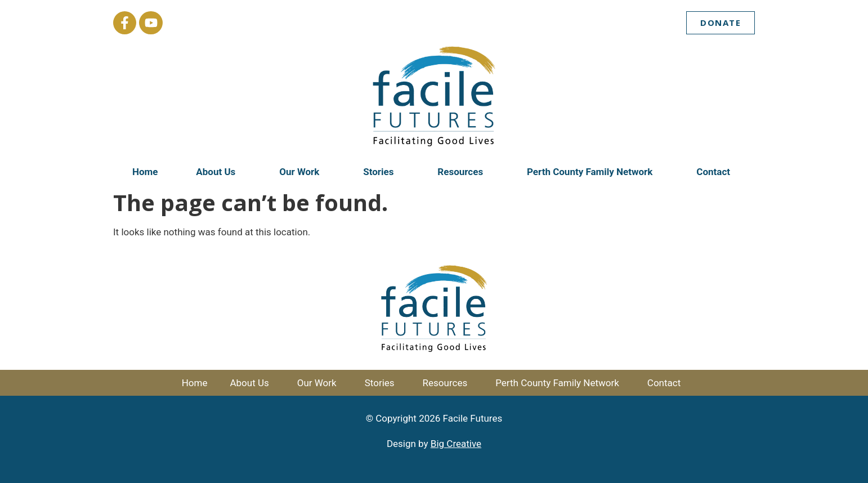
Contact (716, 172)
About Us (218, 172)
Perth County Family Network (592, 172)
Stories (381, 172)
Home (145, 172)
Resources (463, 172)
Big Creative (456, 444)
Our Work (302, 172)
